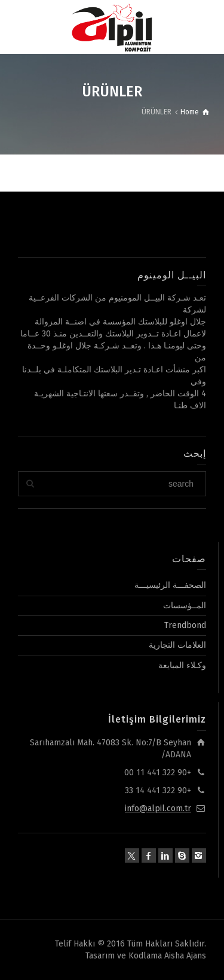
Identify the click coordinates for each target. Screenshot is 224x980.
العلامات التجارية (177, 645)
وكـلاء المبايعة (182, 665)
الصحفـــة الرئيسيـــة (170, 585)
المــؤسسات (185, 606)
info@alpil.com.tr (158, 808)
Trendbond (185, 625)
